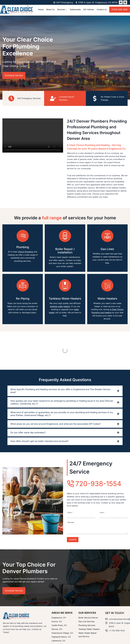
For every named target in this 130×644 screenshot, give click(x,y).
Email (102, 488)
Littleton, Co (57, 620)
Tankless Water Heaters (89, 605)
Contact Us (102, 9)
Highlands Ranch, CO (61, 613)
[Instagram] (125, 2)
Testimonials (75, 9)
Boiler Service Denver (88, 594)
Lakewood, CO (58, 617)
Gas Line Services (86, 598)
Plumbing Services (87, 601)
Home (41, 9)
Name (70, 488)
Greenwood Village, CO (62, 609)
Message (71, 498)
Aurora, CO (57, 598)
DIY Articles (89, 9)
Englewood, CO (59, 594)
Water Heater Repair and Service (88, 611)
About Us (50, 9)
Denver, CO (57, 605)
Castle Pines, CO (59, 601)
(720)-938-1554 (120, 10)
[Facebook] (121, 2)
